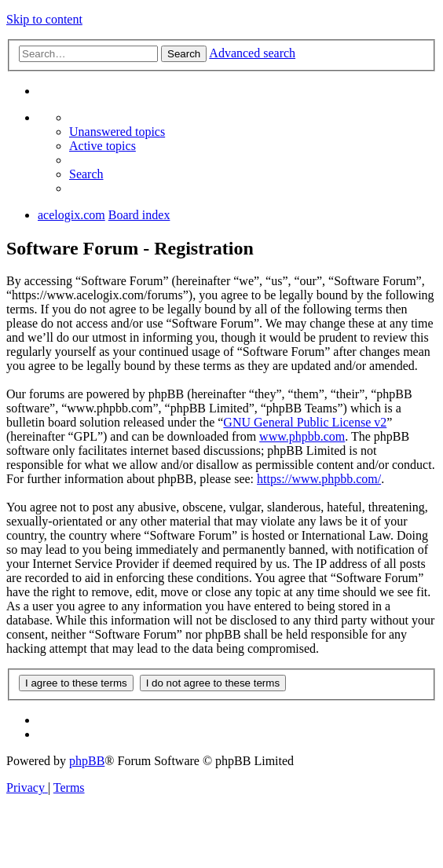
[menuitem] (117, 132)
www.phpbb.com (302, 436)
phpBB (87, 761)
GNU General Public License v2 (305, 422)
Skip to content (44, 19)
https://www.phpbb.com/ (319, 479)
